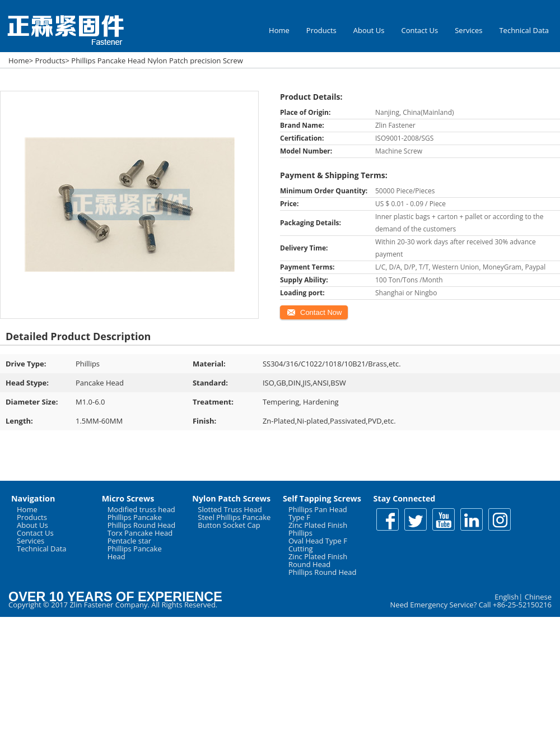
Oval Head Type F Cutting (318, 545)
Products (321, 30)
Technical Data (524, 30)
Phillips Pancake (135, 517)
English (507, 597)
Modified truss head (141, 509)
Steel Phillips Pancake (234, 517)
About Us (369, 30)
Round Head (309, 564)
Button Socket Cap (229, 525)
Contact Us (419, 30)
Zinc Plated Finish (318, 556)
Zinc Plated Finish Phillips (318, 529)
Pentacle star (130, 541)
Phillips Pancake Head (135, 552)
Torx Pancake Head (140, 533)
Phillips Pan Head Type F (318, 513)
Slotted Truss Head (230, 509)
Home (279, 30)
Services (468, 30)
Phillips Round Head (142, 525)
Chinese (538, 597)
